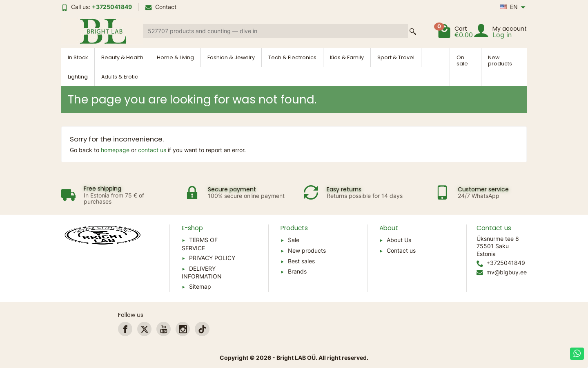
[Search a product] (275, 31)
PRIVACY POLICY (212, 258)
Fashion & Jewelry (231, 57)
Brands (297, 271)
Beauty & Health (122, 57)
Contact (161, 7)
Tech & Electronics (292, 57)
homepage (115, 150)
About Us (399, 240)
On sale (462, 61)
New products (500, 61)
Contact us (401, 250)
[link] (125, 329)
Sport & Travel (396, 57)
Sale (294, 240)
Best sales (301, 261)
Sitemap (200, 286)
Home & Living (175, 57)
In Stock (78, 57)
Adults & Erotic (120, 77)
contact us (152, 150)
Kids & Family (347, 57)
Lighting (78, 77)
